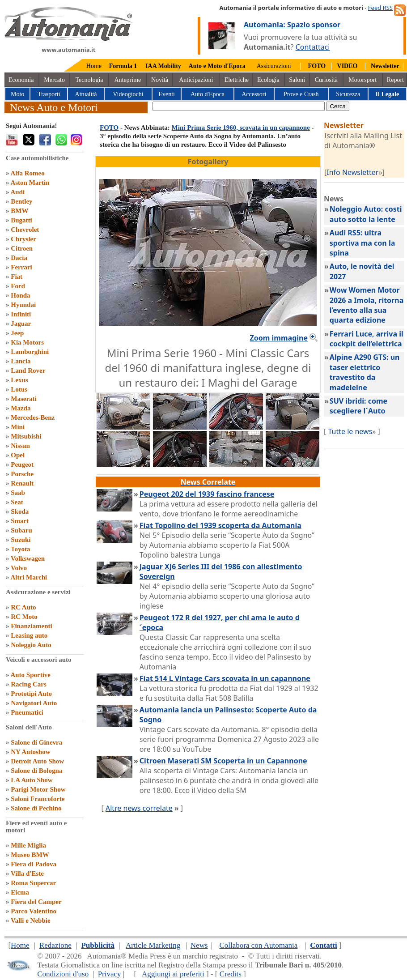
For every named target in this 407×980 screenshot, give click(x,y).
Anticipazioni (196, 80)
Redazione (55, 945)
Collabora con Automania (259, 945)
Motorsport (362, 80)
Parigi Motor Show (38, 789)
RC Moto (24, 617)
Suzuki (21, 540)
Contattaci (313, 47)
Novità (160, 80)
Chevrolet (25, 230)
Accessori (254, 94)
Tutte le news (350, 431)
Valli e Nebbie (31, 920)
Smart (20, 521)
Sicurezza (348, 94)
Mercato (54, 80)
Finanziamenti (32, 626)
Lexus (19, 380)
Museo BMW (30, 855)
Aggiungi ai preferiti (173, 974)
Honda (20, 295)
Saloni (297, 80)
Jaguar (21, 324)
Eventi (167, 94)
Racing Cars (29, 684)
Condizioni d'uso (63, 974)
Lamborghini (30, 352)
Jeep (17, 333)
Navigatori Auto (34, 703)
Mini (18, 427)
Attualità (86, 94)
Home (94, 66)
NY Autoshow (30, 752)
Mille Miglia (28, 845)
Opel (18, 455)
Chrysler (23, 239)
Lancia (21, 361)
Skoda (20, 511)
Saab (18, 493)
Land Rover (28, 371)
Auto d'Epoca (208, 94)
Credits (231, 974)
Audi (17, 192)
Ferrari (21, 267)
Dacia (19, 258)
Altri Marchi (29, 577)
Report (395, 80)
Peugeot (22, 464)
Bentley (21, 201)
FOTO (109, 128)
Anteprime (127, 80)
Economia (21, 80)
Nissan (20, 446)
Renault (22, 483)
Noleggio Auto (31, 645)
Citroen (22, 248)
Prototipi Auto (31, 694)
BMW (19, 211)
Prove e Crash (301, 94)
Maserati (23, 399)
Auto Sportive (30, 675)
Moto (17, 94)
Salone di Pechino (36, 808)
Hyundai (23, 305)
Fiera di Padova (34, 864)
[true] (239, 106)
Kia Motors (27, 342)
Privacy (110, 974)
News (199, 945)
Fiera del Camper (36, 902)
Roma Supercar (33, 883)
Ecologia (268, 80)
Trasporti (49, 94)
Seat (17, 502)
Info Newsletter (352, 172)
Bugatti (21, 220)
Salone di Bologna (36, 771)
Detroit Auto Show (37, 761)
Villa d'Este (27, 873)
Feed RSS (380, 8)
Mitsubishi (26, 436)
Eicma (20, 892)
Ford (18, 286)
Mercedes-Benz (33, 418)
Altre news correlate (139, 808)
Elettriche (237, 80)
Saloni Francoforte (38, 799)
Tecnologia (89, 80)
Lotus (19, 389)
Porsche (22, 474)
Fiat (17, 277)
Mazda (21, 408)
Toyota (21, 549)
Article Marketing (153, 945)
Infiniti (21, 314)
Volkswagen (28, 558)
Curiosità (326, 80)
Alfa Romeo (27, 173)
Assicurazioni (274, 66)
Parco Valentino (34, 911)
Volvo (19, 568)
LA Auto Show (32, 780)
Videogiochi (128, 94)
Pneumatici (27, 712)
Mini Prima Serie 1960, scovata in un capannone (241, 128)
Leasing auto (29, 635)
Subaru (21, 530)
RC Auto (23, 607)
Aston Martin (30, 183)
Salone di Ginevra (36, 742)
